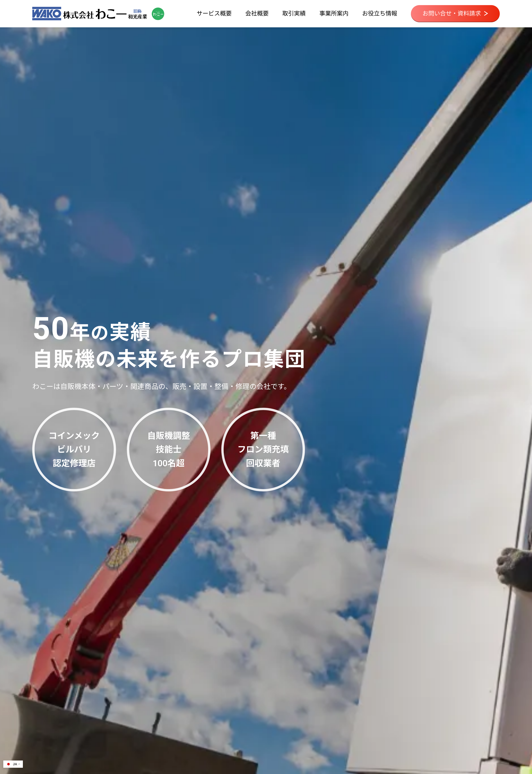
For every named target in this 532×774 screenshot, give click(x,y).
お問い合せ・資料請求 (455, 14)
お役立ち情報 (380, 14)
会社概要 (257, 14)
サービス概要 (214, 14)
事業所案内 (334, 14)
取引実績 (294, 14)
